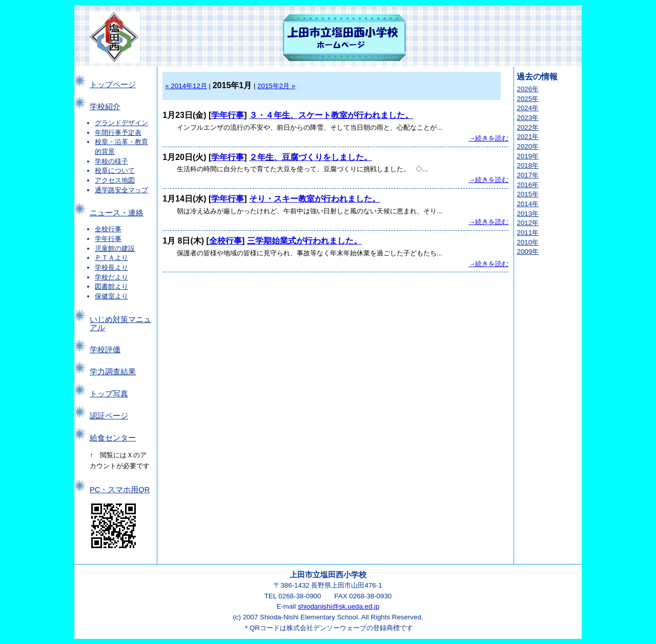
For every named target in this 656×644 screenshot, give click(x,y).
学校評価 (105, 350)
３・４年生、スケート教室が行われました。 (331, 115)
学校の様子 (111, 161)
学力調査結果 (113, 372)
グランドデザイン (121, 123)
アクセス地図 (115, 180)
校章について (115, 170)
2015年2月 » (276, 86)
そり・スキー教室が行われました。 (315, 199)
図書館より (111, 286)
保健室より (111, 296)
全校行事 (108, 229)
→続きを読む (488, 138)
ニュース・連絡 (117, 213)
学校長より (111, 267)
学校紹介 (105, 107)
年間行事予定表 (118, 133)
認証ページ (109, 416)
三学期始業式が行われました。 (304, 241)
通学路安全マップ (121, 190)
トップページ (113, 85)
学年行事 (108, 239)
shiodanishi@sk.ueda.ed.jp (339, 606)
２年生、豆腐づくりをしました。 (311, 157)
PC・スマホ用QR (120, 490)
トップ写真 (109, 394)
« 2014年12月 (186, 86)
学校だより (111, 277)
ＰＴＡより (111, 258)
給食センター (113, 438)
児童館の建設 (115, 248)
